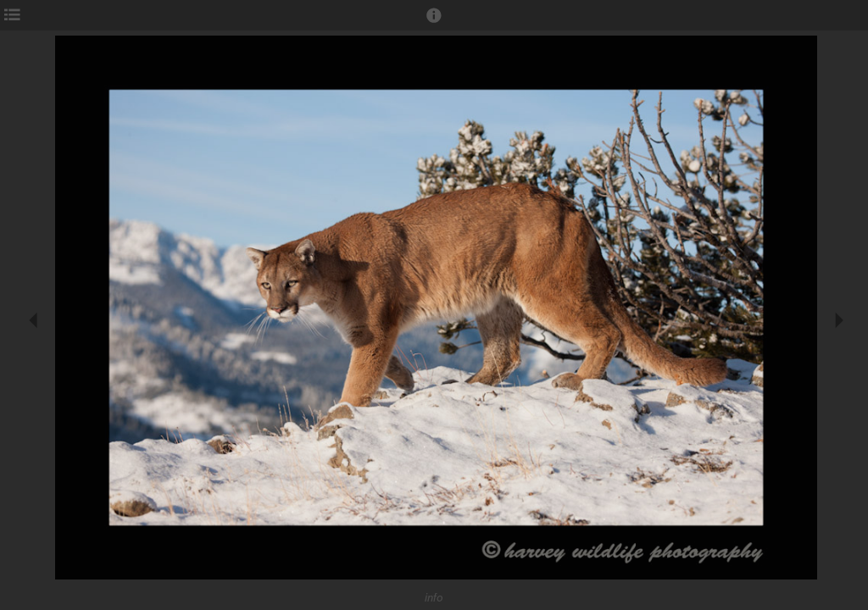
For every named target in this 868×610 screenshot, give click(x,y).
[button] (434, 23)
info (434, 598)
